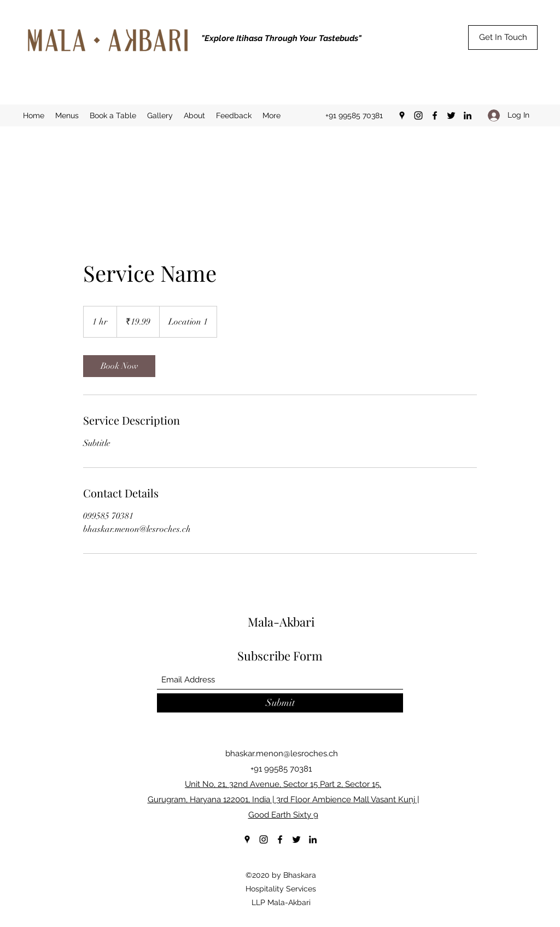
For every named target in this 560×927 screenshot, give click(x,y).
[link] (119, 366)
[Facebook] (435, 115)
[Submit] (280, 703)
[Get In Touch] (503, 37)
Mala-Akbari (281, 622)
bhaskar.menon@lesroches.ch (282, 754)
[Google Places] (402, 115)
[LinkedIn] (468, 115)
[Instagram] (418, 115)
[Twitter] (451, 115)
